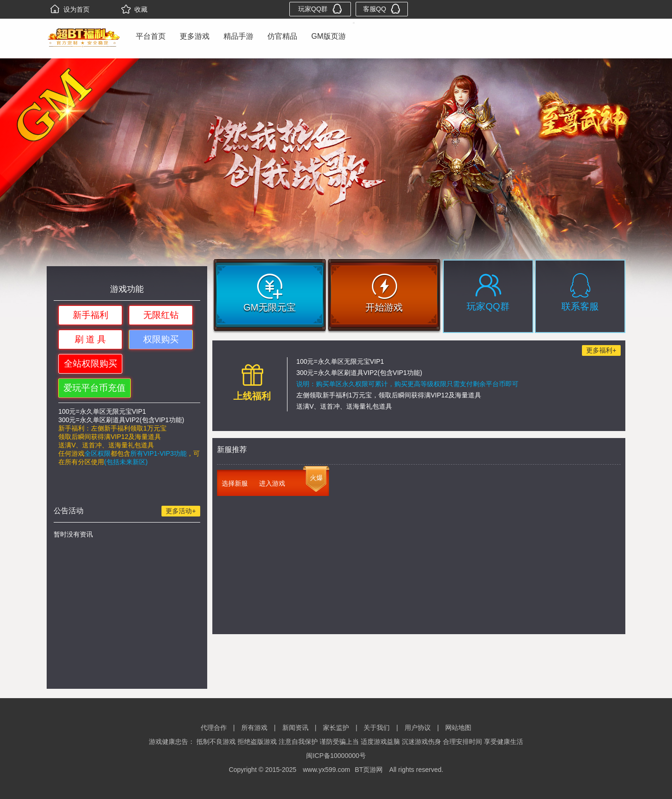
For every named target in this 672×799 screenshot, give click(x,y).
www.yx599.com (326, 770)
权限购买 (161, 339)
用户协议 (418, 728)
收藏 (134, 9)
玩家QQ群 (320, 9)
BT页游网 (369, 770)
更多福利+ (601, 350)
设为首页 (70, 9)
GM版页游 (329, 36)
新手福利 (91, 315)
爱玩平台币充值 (94, 388)
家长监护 (336, 728)
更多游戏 (195, 36)
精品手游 (238, 36)
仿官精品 (282, 36)
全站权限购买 (91, 364)
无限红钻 (161, 315)
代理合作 (214, 728)
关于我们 (377, 728)
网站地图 (458, 728)
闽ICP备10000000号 (336, 756)
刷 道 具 (91, 339)
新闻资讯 (295, 728)
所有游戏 (254, 728)
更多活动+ (181, 511)
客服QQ (382, 9)
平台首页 (151, 36)
